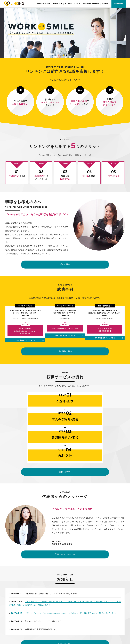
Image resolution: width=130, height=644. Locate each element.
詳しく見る (65, 265)
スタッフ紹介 (73, 614)
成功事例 (17, 617)
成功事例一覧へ (65, 317)
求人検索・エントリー (22, 621)
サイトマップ (99, 614)
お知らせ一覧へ (65, 544)
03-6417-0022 (37, 575)
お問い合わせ (119, 4)
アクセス (45, 617)
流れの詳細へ (65, 369)
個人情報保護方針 (101, 617)
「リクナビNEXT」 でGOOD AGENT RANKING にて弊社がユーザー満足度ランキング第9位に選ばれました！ (72, 512)
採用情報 (98, 610)
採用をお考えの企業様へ (77, 617)
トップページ (19, 610)
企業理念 (45, 610)
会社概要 (45, 614)
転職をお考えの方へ (22, 614)
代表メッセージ (74, 610)
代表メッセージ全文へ (65, 453)
